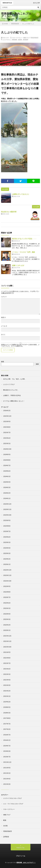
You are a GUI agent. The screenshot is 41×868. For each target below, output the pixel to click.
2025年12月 (7, 416)
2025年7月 (7, 432)
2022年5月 (7, 608)
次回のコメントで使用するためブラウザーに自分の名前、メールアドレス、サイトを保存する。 (20, 345)
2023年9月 (7, 520)
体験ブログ (27, 38)
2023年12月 (7, 504)
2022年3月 (7, 619)
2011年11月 (7, 762)
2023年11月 (7, 509)
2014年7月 (7, 746)
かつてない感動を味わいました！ (14, 401)
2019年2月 (7, 702)
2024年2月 (7, 493)
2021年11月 (7, 641)
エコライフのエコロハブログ (13, 798)
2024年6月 (7, 471)
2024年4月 (7, 482)
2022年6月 (7, 603)
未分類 (5, 826)
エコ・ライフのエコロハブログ (13, 804)
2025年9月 (7, 421)
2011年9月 (7, 768)
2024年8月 (7, 460)
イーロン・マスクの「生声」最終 (24, 252)
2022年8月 (7, 592)
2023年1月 (7, 564)
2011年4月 (7, 779)
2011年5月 (7, 773)
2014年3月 (7, 751)
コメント (4, 297)
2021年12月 (7, 636)
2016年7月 (7, 735)
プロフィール (21, 856)
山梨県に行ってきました (20, 194)
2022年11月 (7, 575)
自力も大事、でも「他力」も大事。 (15, 379)
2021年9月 (7, 652)
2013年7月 (7, 757)
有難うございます (18, 265)
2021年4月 (7, 680)
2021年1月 (7, 696)
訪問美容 (6, 837)
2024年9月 (7, 454)
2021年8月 (7, 658)
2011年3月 (7, 784)
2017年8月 (7, 718)
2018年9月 (7, 707)
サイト (3, 335)
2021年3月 (7, 685)
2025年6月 (7, 438)
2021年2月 (7, 691)
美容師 (20, 40)
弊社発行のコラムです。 (11, 390)
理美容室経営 (34, 38)
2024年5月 (7, 476)
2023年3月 (7, 553)
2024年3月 (7, 487)
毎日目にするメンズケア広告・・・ (24, 239)
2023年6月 (7, 537)
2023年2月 (7, 559)
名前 (3, 317)
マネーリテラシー (17, 38)
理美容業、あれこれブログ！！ (16, 15)
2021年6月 (7, 669)
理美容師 (14, 40)
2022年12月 (7, 570)
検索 (3, 362)
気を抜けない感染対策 (9, 212)
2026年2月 (7, 410)
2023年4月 (7, 548)
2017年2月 (7, 729)
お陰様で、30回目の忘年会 (12, 395)
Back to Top (20, 848)
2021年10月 (7, 647)
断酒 (5, 820)
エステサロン (7, 40)
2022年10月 (7, 581)
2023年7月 (7, 531)
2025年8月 (7, 427)
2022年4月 (7, 614)
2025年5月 (7, 443)
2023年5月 (7, 542)
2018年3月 (7, 713)
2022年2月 (7, 625)
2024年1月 (7, 498)
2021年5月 (7, 674)
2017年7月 (7, 724)
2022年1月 (7, 630)
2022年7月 (7, 597)
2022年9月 (7, 586)
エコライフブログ (9, 384)
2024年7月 (7, 465)
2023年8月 (7, 526)
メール (4, 326)
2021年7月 (7, 663)
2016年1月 (7, 740)
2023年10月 (7, 515)
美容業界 (26, 40)
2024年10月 (7, 449)
